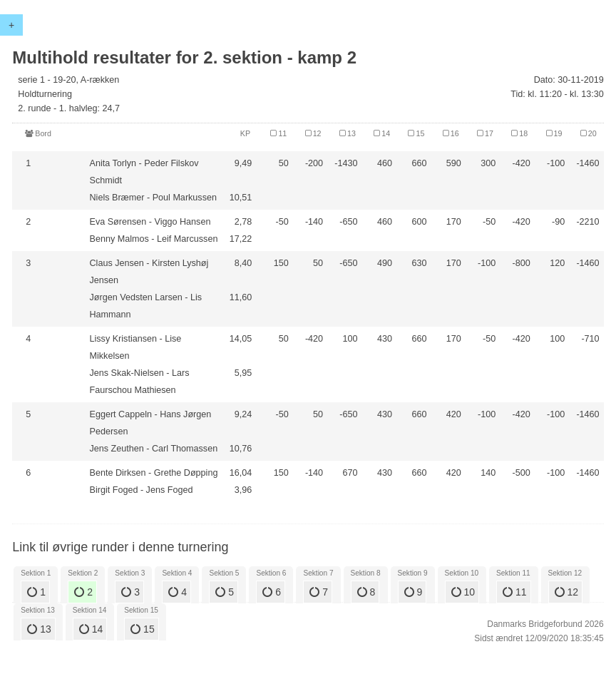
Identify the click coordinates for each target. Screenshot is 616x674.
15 (142, 629)
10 (463, 592)
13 (39, 629)
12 (566, 592)
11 (514, 592)
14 (91, 629)
